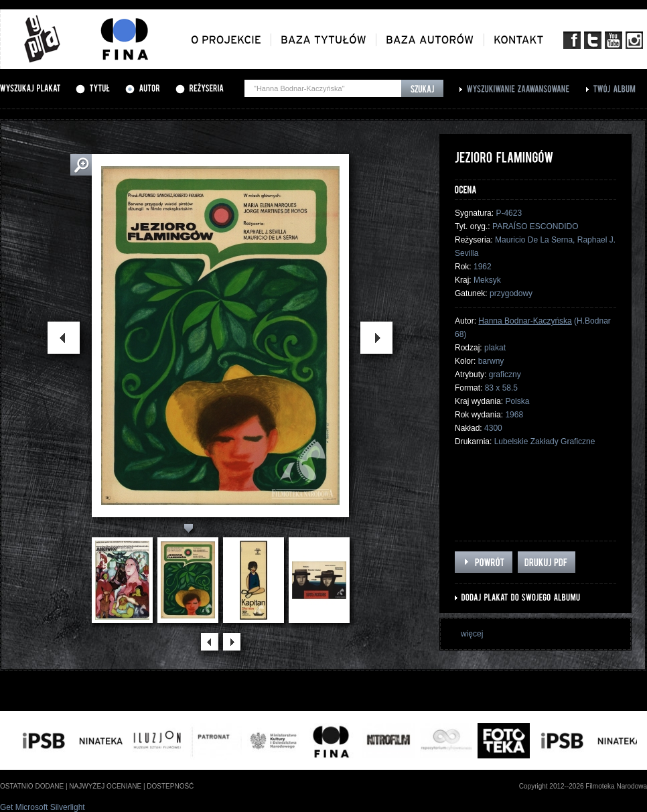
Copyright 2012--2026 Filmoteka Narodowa (583, 786)
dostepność (170, 786)
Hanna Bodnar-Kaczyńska (525, 321)
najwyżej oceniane (105, 786)
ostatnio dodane (32, 786)
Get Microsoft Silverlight (43, 807)
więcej (472, 634)
